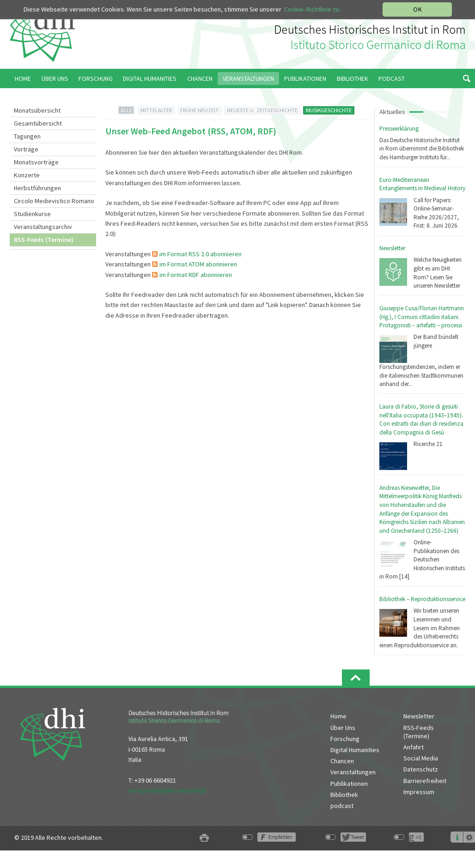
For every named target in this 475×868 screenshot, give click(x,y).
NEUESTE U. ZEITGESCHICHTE (262, 110)
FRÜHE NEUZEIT (199, 110)
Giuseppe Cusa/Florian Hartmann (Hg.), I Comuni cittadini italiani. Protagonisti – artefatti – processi (422, 317)
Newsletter (392, 248)
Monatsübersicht (37, 110)
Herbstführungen (37, 188)
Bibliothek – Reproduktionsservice (422, 599)
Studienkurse (32, 214)
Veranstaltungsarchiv (43, 227)
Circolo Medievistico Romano (54, 201)
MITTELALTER (156, 110)
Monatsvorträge (36, 162)
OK (417, 9)
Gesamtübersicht (38, 123)
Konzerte (27, 175)
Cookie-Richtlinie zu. (312, 9)
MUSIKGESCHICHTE (329, 110)
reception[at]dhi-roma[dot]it (167, 790)
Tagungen (27, 136)
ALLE (126, 110)
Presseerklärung (399, 129)
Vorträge (26, 149)
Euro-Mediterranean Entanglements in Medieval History (422, 184)
